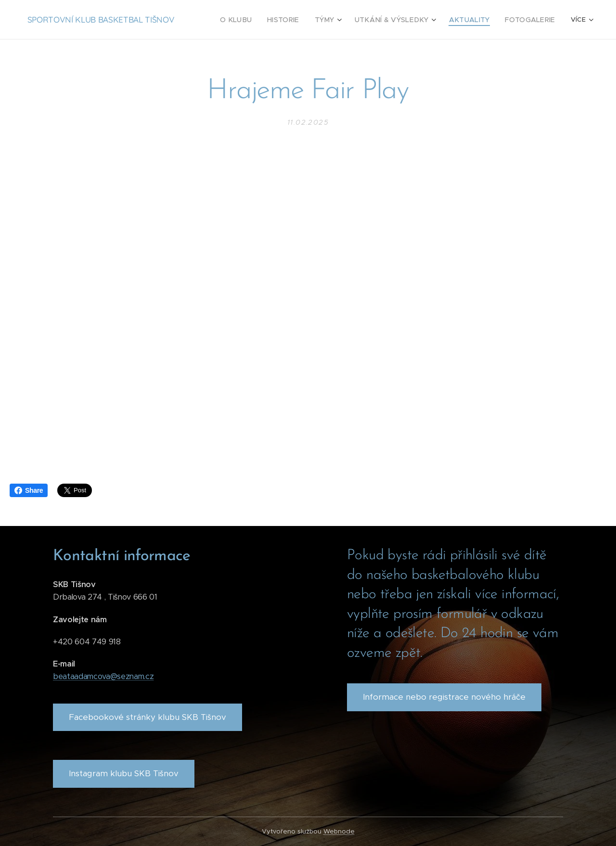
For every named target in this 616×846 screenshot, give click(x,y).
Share (29, 490)
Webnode (339, 831)
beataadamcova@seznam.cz (103, 676)
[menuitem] (257, 20)
